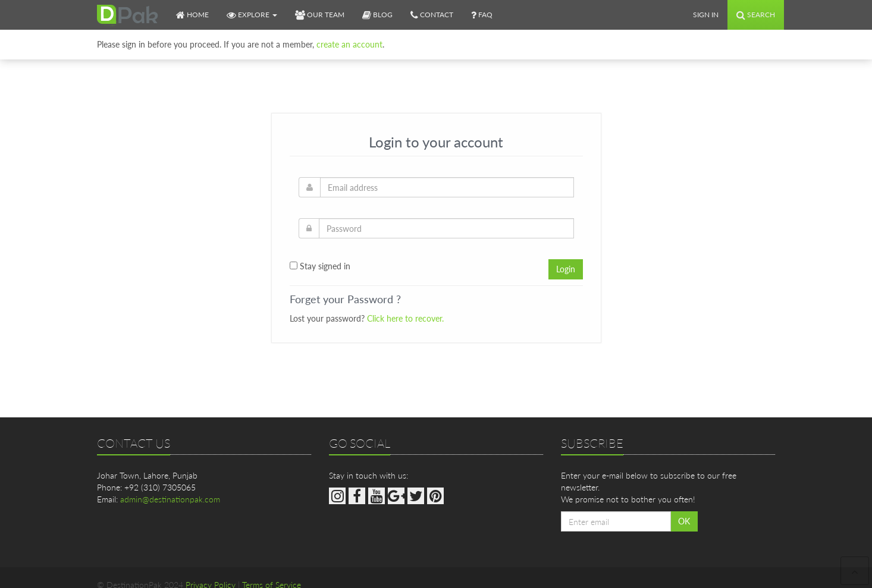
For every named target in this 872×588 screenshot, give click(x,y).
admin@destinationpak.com (170, 499)
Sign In (706, 15)
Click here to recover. (405, 318)
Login (566, 269)
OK (684, 521)
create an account (349, 44)
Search (756, 15)
